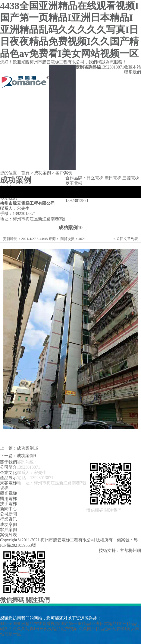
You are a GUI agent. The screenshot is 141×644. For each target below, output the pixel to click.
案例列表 (8, 535)
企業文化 (8, 473)
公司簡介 (8, 467)
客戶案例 (64, 173)
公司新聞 (8, 514)
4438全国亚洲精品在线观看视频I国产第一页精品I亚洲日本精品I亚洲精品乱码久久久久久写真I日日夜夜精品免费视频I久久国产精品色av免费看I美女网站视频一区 (69, 30)
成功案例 (42, 173)
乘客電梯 (8, 483)
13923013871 (77, 201)
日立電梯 (95, 178)
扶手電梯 (8, 504)
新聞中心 (8, 509)
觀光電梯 (8, 493)
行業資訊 (8, 519)
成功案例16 (27, 448)
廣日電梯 (113, 178)
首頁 (25, 173)
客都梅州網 (130, 551)
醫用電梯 (8, 499)
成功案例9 (26, 456)
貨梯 (4, 488)
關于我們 (8, 462)
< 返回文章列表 (126, 239)
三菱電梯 (131, 178)
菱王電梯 (74, 183)
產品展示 (8, 478)
